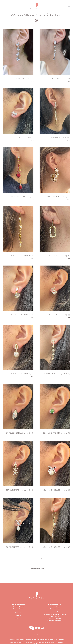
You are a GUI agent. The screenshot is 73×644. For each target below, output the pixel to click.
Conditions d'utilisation (57, 642)
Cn (38, 635)
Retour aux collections (36, 568)
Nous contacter (55, 609)
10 (41, 559)
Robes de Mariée (18, 607)
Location (18, 613)
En (35, 635)
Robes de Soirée (18, 609)
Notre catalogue (18, 604)
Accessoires (18, 611)
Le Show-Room (55, 607)
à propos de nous (55, 604)
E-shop (18, 616)
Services (18, 618)
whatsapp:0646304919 (55, 620)
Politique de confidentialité (42, 642)
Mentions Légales (55, 611)
